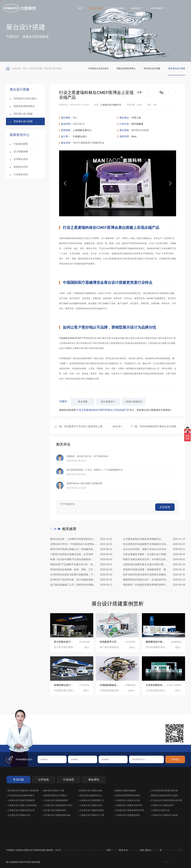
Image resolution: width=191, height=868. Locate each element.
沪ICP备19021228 (171, 850)
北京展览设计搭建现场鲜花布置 (130, 810)
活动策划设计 (98, 850)
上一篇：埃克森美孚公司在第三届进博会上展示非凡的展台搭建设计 (80, 426)
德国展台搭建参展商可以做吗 (164, 795)
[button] (170, 183)
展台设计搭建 (96, 8)
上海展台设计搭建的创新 (91, 805)
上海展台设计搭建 (70, 850)
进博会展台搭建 (116, 8)
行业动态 (69, 780)
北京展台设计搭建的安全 (19, 815)
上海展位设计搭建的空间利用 (128, 805)
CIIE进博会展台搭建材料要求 (21, 795)
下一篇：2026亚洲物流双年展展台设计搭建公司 (155, 426)
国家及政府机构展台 (126, 68)
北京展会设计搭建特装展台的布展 (166, 800)
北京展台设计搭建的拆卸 (55, 810)
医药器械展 (137, 124)
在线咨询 (47, 740)
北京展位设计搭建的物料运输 (57, 815)
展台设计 (115, 850)
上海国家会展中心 (82, 130)
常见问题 (19, 780)
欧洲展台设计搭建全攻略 (91, 790)
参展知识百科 (21, 167)
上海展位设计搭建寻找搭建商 (21, 800)
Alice (134, 136)
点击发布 (165, 507)
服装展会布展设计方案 (54, 790)
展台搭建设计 (108, 402)
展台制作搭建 (134, 850)
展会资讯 (94, 780)
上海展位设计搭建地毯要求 (56, 800)
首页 (80, 8)
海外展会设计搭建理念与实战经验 (23, 790)
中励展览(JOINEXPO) (69, 338)
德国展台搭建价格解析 (125, 790)
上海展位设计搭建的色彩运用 (21, 810)
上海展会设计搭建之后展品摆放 (22, 805)
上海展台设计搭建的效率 (162, 805)
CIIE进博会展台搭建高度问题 (164, 790)
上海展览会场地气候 (160, 810)
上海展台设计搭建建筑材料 (127, 815)
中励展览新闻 (21, 144)
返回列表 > (118, 426)
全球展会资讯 (21, 159)
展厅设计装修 (85, 850)
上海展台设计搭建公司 (111, 105)
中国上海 (136, 118)
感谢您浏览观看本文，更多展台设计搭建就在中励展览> (115, 410)
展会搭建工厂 (137, 8)
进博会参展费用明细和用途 (127, 795)
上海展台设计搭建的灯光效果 (164, 815)
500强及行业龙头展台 (99, 68)
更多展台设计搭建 (53, 68)
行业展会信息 (21, 174)
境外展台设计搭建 (152, 68)
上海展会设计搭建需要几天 (92, 800)
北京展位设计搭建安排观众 (92, 810)
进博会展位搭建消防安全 (91, 795)
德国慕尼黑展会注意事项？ (56, 795)
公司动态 (44, 780)
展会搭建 (155, 850)
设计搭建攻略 (21, 152)
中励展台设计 (80, 136)
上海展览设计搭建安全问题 (127, 800)
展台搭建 (83, 402)
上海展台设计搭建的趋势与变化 (58, 805)
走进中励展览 (157, 8)
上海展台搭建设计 (133, 402)
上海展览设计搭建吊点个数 (92, 815)
